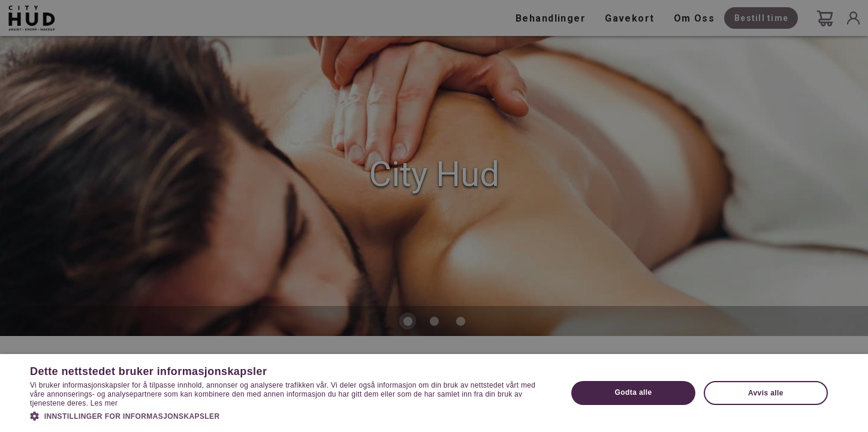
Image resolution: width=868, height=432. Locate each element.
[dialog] (434, 216)
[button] (291, 415)
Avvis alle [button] (766, 393)
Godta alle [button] (634, 392)
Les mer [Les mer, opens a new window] (104, 403)
